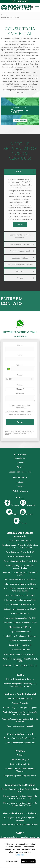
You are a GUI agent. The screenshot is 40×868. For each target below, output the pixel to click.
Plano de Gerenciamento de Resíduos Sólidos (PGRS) (20, 790)
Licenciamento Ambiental (20, 540)
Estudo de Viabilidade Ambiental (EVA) (20, 609)
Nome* (20, 345)
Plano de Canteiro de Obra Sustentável (20, 738)
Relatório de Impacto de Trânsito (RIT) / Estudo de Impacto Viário (20, 685)
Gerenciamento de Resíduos (20, 785)
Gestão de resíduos (23, 258)
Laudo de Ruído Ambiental (20, 645)
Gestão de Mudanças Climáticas (20, 265)
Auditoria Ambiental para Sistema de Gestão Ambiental (20, 720)
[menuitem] (31, 7)
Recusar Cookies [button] (12, 861)
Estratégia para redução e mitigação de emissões (20, 819)
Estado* (20, 375)
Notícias (20, 482)
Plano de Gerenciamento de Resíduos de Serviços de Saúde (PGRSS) (20, 804)
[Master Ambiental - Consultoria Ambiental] (16, 7)
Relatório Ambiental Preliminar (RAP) (20, 579)
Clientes (20, 467)
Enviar (20, 422)
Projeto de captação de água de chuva (20, 776)
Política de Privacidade (22, 414)
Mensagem (20, 393)
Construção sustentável (22, 251)
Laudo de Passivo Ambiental (20, 641)
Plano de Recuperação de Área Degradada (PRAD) (20, 660)
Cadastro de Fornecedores (20, 472)
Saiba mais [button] (20, 855)
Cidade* (20, 385)
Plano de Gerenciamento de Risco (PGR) (20, 561)
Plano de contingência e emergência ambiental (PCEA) (20, 567)
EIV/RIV (20, 675)
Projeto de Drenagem (20, 760)
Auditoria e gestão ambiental (21, 244)
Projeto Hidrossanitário (20, 764)
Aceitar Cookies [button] (28, 861)
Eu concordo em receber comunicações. (20, 407)
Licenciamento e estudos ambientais (22, 236)
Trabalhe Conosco (20, 491)
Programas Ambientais (20, 613)
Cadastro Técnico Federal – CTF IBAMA (20, 666)
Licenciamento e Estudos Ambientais (20, 535)
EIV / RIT (25, 172)
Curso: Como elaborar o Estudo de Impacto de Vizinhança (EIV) (20, 838)
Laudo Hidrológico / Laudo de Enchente (20, 636)
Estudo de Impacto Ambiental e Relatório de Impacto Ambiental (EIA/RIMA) (20, 546)
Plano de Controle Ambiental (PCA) (20, 552)
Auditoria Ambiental (20, 703)
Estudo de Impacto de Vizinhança (20, 679)
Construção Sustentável (20, 734)
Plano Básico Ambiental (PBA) (20, 556)
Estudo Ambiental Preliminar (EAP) (20, 604)
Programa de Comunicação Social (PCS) (20, 618)
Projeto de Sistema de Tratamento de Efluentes (20, 770)
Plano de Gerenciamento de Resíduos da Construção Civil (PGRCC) (20, 797)
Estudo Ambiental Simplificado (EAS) (20, 595)
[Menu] (36, 7)
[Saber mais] (20, 225)
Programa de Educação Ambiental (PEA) (20, 622)
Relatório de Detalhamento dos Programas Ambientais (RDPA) (20, 590)
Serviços (4, 15)
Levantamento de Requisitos (20, 698)
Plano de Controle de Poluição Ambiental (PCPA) (20, 574)
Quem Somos (20, 458)
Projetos (25, 271)
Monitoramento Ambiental (20, 627)
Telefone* (20, 365)
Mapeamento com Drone (20, 632)
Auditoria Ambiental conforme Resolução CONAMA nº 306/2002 (20, 713)
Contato (20, 487)
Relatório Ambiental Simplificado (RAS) (20, 600)
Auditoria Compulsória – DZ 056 (20, 726)
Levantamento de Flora (20, 650)
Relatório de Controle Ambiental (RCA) (20, 584)
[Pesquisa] (31, 7)
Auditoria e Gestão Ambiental (20, 694)
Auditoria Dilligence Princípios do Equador (20, 707)
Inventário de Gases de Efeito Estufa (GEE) (20, 824)
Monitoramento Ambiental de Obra (20, 743)
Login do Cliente (20, 477)
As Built (20, 755)
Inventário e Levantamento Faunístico (20, 654)
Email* (20, 355)
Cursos (25, 278)
